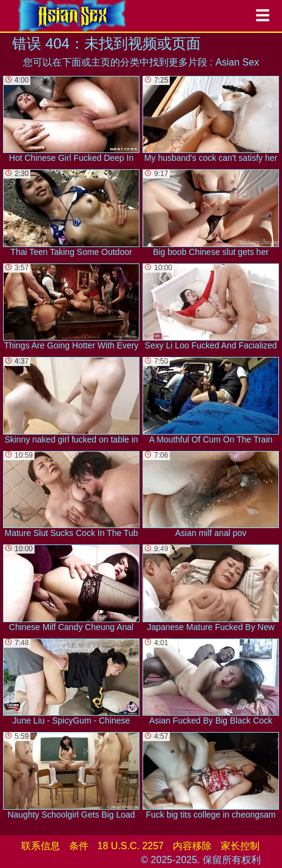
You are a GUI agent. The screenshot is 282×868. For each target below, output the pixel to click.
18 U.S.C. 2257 (131, 846)
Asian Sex (237, 62)
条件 (79, 846)
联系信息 (41, 846)
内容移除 (192, 846)
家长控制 (240, 846)
